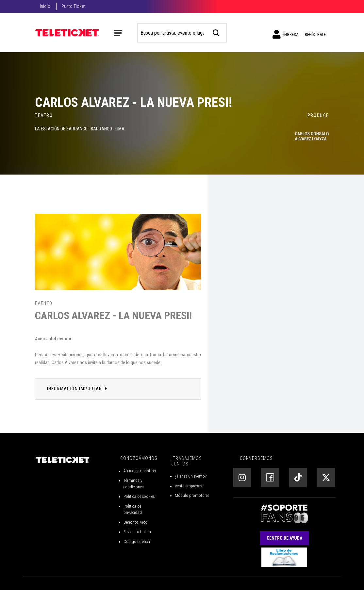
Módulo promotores (192, 495)
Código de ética (137, 541)
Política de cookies (139, 496)
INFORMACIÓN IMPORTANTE (77, 389)
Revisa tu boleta (137, 532)
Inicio (45, 6)
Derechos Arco (135, 522)
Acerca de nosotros (140, 471)
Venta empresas (189, 486)
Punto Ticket (74, 6)
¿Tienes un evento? (191, 476)
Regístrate (315, 34)
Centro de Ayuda (284, 538)
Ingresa (285, 34)
